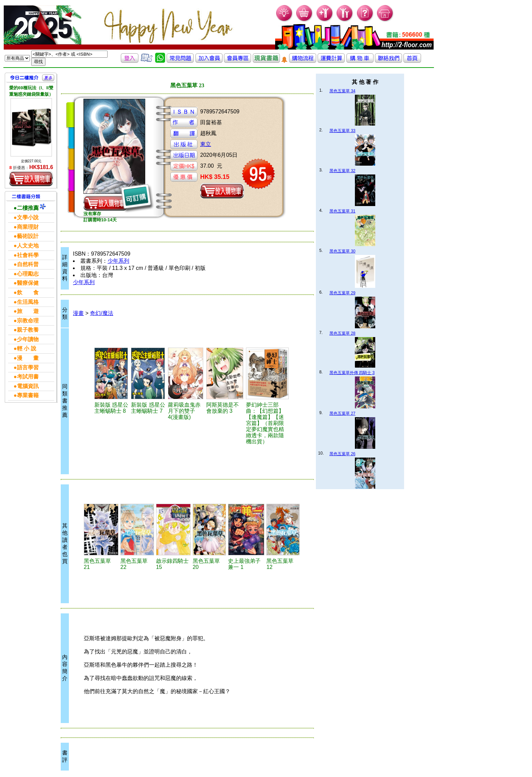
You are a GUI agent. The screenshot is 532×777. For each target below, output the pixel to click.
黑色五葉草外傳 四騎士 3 (352, 373)
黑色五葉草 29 (343, 293)
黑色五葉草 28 (343, 333)
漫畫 (78, 313)
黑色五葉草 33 (343, 131)
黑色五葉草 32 (343, 171)
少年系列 (118, 261)
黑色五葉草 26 (343, 454)
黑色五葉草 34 (343, 91)
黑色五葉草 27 (343, 413)
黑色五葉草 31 (343, 211)
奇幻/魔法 (101, 313)
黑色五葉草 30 (343, 251)
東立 (206, 144)
